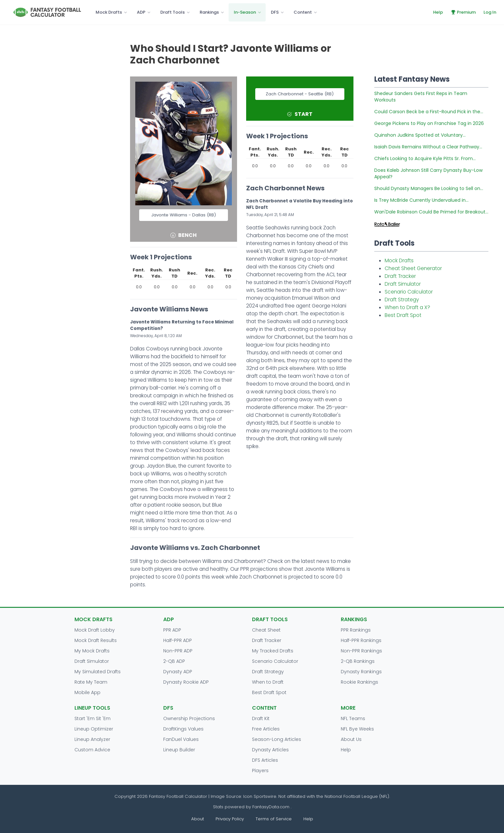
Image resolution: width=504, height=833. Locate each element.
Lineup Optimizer (94, 729)
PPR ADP (172, 630)
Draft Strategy (402, 300)
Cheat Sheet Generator (413, 268)
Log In (490, 12)
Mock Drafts (109, 12)
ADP (141, 12)
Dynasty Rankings (361, 672)
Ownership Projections (189, 718)
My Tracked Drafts (273, 651)
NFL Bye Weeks (357, 729)
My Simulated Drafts (98, 672)
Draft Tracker (400, 276)
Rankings (209, 12)
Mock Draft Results (96, 640)
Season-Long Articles (277, 739)
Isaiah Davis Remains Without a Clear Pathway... (428, 147)
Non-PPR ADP (178, 651)
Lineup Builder (179, 750)
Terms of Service (274, 819)
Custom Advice (92, 750)
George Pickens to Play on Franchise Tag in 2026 (429, 123)
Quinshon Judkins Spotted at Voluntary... (420, 135)
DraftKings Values (183, 729)
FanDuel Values (181, 739)
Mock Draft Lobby (95, 630)
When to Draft (268, 682)
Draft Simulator (403, 284)
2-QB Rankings (358, 661)
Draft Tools (172, 12)
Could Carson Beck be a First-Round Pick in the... (429, 112)
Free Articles (266, 729)
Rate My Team (91, 682)
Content (303, 12)
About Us (351, 739)
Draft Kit (261, 718)
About (198, 819)
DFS (275, 12)
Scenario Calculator (409, 292)
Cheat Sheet (266, 630)
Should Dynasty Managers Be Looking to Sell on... (429, 188)
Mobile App (87, 692)
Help (438, 12)
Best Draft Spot (403, 315)
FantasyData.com (272, 807)
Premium (463, 12)
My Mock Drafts (92, 651)
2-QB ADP (174, 661)
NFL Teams (353, 718)
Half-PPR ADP (178, 640)
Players (260, 771)
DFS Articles (265, 760)
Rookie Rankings (359, 682)
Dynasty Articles (270, 750)
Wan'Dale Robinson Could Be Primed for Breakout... (431, 212)
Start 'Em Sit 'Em (93, 718)
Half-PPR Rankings (361, 640)
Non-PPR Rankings (361, 651)
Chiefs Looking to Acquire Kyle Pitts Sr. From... (425, 158)
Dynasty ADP (178, 672)
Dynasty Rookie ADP (186, 682)
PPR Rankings (356, 630)
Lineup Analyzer (92, 739)
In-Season (245, 12)
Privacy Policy (230, 819)
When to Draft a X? (407, 307)
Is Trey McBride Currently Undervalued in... (421, 200)
